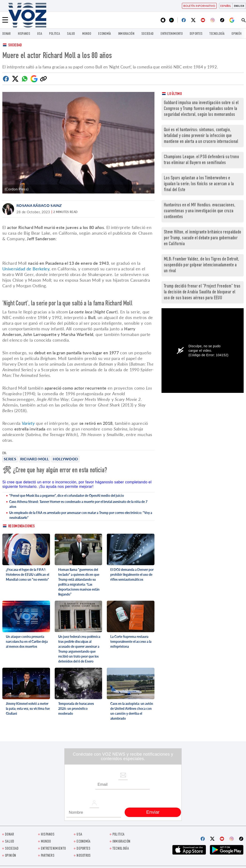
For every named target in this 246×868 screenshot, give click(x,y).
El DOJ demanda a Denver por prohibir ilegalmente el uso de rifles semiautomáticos (132, 574)
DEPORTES (196, 34)
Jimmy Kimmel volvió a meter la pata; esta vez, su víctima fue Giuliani (28, 708)
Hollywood (65, 459)
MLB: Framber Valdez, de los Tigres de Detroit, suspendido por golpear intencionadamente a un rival (202, 265)
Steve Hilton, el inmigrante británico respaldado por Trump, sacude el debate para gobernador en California (202, 238)
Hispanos (24, 34)
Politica (54, 34)
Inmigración (126, 34)
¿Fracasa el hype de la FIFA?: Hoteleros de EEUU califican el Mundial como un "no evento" (27, 574)
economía (104, 34)
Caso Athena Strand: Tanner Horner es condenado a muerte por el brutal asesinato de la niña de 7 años (78, 504)
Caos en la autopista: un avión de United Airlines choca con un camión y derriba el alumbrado (132, 711)
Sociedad (147, 34)
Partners (48, 856)
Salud (71, 34)
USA (40, 34)
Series (10, 459)
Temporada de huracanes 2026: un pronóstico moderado (76, 708)
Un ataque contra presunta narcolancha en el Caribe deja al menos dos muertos (27, 641)
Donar (7, 34)
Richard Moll (35, 459)
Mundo (87, 34)
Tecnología (217, 34)
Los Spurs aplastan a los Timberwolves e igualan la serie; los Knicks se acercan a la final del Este (199, 184)
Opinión (236, 34)
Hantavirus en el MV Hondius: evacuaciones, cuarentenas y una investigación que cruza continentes (200, 211)
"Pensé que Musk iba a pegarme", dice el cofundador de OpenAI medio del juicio (67, 495)
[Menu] (5, 20)
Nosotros (84, 856)
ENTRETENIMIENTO (172, 34)
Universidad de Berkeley (26, 269)
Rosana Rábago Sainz (39, 205)
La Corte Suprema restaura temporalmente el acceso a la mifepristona (131, 641)
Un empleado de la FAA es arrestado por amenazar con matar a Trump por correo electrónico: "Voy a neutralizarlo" (81, 515)
